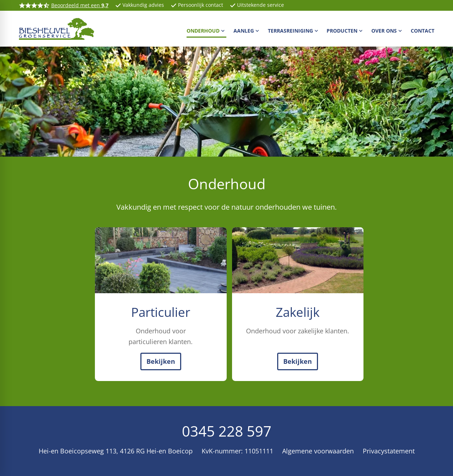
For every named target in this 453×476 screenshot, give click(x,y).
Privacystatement (389, 451)
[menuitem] (206, 30)
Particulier (161, 312)
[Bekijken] (161, 361)
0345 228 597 (227, 431)
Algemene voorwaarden (318, 451)
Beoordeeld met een (80, 5)
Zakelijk (298, 312)
